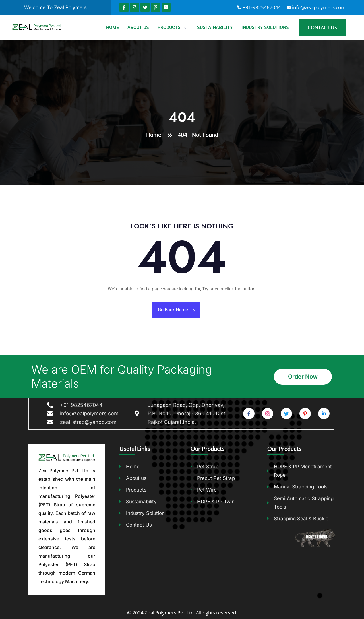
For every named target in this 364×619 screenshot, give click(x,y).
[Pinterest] (305, 414)
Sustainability (215, 27)
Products (173, 27)
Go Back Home (176, 310)
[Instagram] (268, 414)
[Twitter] (286, 414)
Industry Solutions (265, 27)
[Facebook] (249, 414)
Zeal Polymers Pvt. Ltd (169, 613)
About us (138, 27)
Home (112, 27)
